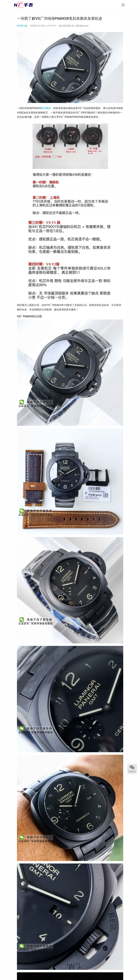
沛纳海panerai (82, 26)
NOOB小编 (22, 26)
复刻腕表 (46, 108)
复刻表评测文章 (66, 26)
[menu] (123, 5)
